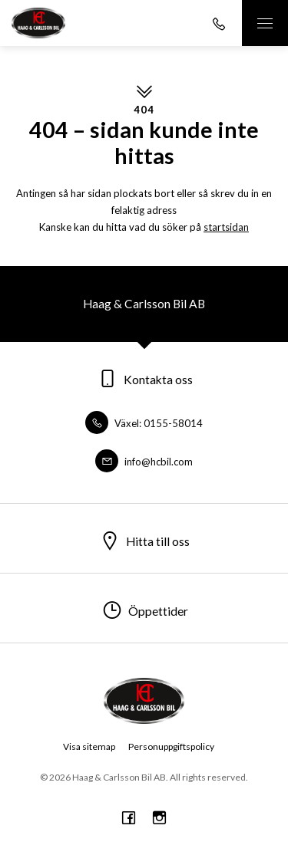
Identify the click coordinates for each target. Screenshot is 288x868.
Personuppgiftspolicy (171, 746)
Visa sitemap (89, 746)
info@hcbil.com (144, 462)
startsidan (226, 227)
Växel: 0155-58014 (144, 423)
